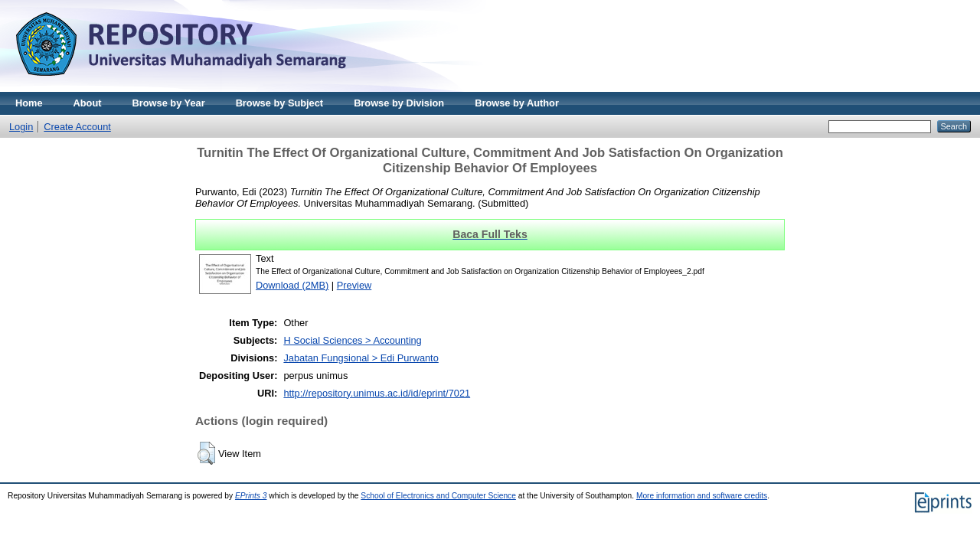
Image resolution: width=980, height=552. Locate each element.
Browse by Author (517, 103)
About (88, 103)
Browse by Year (169, 103)
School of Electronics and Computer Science (438, 496)
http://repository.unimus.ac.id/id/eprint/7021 (377, 393)
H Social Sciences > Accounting (352, 340)
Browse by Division (399, 103)
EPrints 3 (251, 496)
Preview (354, 285)
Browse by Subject (280, 103)
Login (21, 127)
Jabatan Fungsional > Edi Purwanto (361, 358)
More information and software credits (702, 496)
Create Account (77, 127)
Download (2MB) (292, 285)
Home (29, 103)
